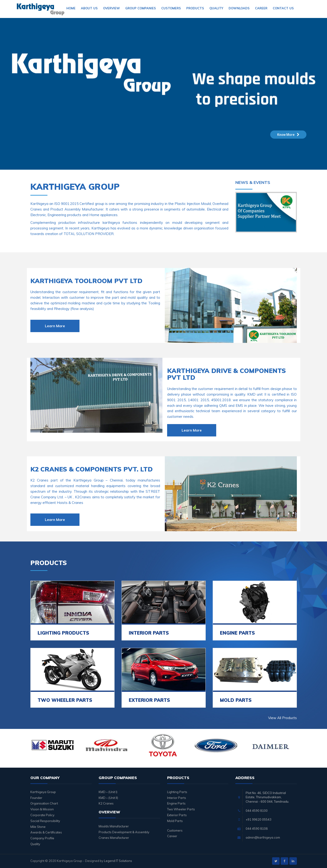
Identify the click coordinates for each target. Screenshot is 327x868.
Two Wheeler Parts (181, 809)
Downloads (239, 8)
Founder (36, 798)
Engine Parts (176, 803)
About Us (89, 8)
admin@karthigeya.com (263, 837)
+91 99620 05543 (259, 819)
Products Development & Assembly (124, 832)
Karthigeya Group (43, 792)
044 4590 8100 (257, 811)
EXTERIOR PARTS (149, 700)
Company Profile (42, 838)
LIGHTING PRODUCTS (63, 633)
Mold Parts (175, 821)
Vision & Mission (42, 809)
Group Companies (141, 8)
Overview (111, 8)
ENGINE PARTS (237, 633)
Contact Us (283, 8)
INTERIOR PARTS (149, 633)
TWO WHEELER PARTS (65, 700)
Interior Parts (177, 798)
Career (261, 8)
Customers (171, 8)
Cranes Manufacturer (114, 838)
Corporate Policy (42, 815)
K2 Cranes (106, 803)
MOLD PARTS (236, 700)
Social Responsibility (45, 821)
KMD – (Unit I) (108, 792)
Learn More (55, 326)
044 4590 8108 (257, 829)
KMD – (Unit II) (108, 798)
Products (195, 8)
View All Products (282, 718)
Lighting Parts (177, 792)
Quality (216, 8)
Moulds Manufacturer (114, 826)
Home (71, 8)
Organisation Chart (44, 803)
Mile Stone (38, 827)
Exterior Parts (177, 815)
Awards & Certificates (46, 832)
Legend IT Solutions (118, 861)
